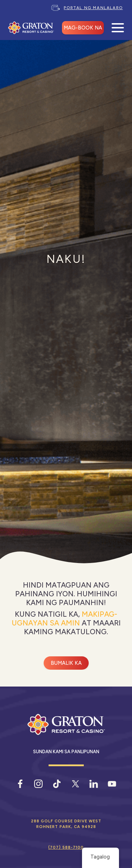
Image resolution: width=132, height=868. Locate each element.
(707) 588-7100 (66, 847)
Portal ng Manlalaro (93, 8)
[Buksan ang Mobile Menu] (118, 28)
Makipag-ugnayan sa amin (65, 618)
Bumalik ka (66, 663)
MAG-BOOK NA (83, 28)
